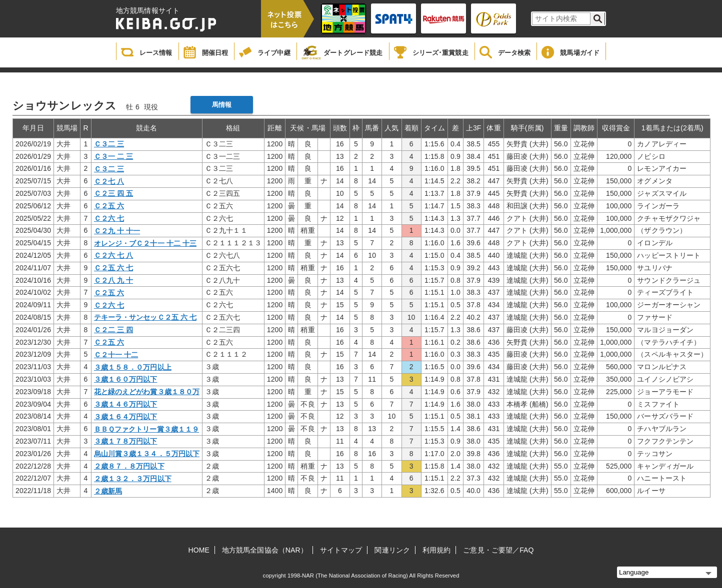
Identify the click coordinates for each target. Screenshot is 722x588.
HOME (199, 550)
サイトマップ (341, 550)
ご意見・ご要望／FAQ (498, 550)
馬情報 (222, 105)
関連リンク (392, 550)
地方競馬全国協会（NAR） (265, 550)
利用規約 (436, 550)
